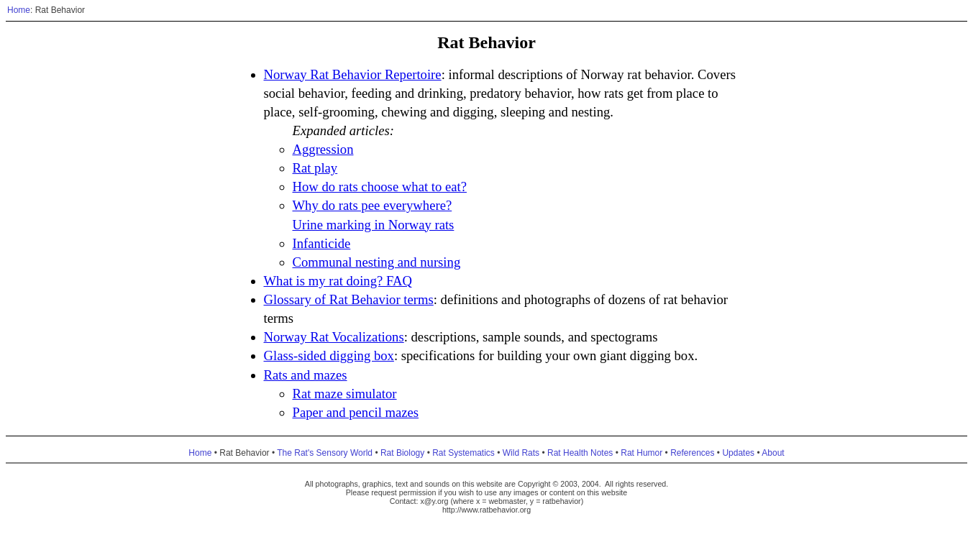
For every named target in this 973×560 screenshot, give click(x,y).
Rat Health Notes (580, 453)
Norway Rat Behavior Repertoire (353, 74)
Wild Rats (521, 453)
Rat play (315, 168)
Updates (738, 453)
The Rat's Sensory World (325, 453)
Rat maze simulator (345, 394)
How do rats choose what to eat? (380, 187)
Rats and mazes (306, 375)
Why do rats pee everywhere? (373, 205)
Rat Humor (641, 453)
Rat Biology (402, 453)
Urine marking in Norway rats (374, 225)
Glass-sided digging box (329, 355)
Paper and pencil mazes (356, 412)
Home (19, 10)
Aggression (323, 149)
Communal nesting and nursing (377, 262)
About (773, 453)
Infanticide (322, 243)
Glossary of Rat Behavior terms (349, 299)
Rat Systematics (463, 453)
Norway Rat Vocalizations (334, 337)
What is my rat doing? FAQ (338, 281)
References (692, 453)
